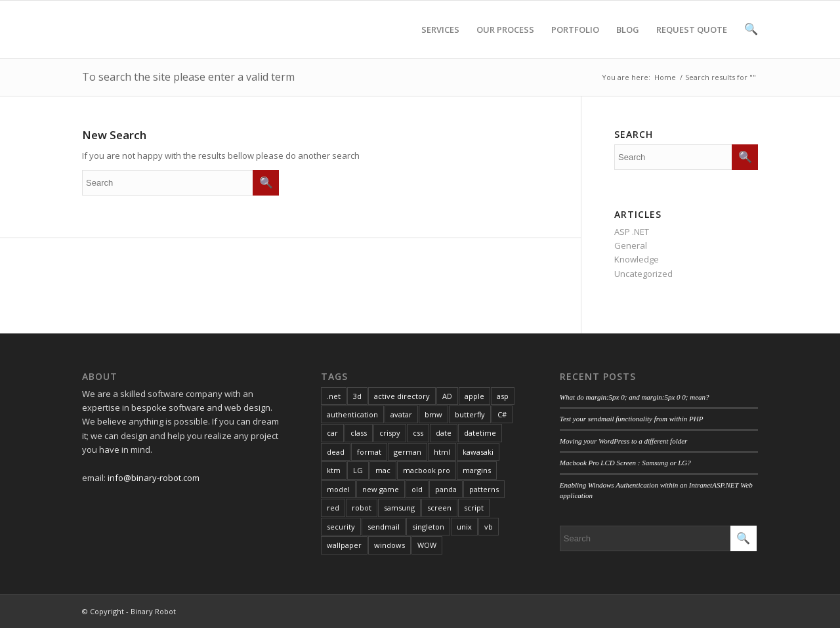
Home (665, 77)
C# (502, 414)
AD (447, 396)
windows (389, 545)
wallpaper (344, 545)
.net (334, 396)
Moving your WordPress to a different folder (624, 441)
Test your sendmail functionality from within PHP (632, 419)
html (442, 452)
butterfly (470, 414)
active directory (402, 396)
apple (474, 396)
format (369, 452)
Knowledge (637, 259)
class (359, 433)
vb (489, 527)
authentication (352, 414)
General (631, 245)
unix (464, 527)
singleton (428, 527)
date (444, 433)
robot (362, 508)
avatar (401, 414)
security (341, 527)
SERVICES (440, 41)
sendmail (384, 527)
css (418, 433)
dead (336, 452)
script (474, 508)
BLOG (628, 41)
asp (503, 396)
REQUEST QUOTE (692, 41)
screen (439, 508)
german (408, 452)
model (338, 489)
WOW (427, 545)
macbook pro (427, 470)
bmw (433, 414)
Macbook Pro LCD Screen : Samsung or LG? (625, 463)
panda (446, 489)
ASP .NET (632, 232)
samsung (399, 508)
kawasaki (478, 452)
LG (358, 470)
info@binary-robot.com (154, 478)
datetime (480, 433)
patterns (484, 489)
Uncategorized (643, 274)
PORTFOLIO (575, 41)
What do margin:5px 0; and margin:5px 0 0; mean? (635, 397)
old (417, 489)
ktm (334, 470)
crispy (390, 433)
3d (357, 396)
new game (381, 489)
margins (477, 470)
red (333, 508)
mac (383, 470)
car (332, 433)
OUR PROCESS (505, 41)
